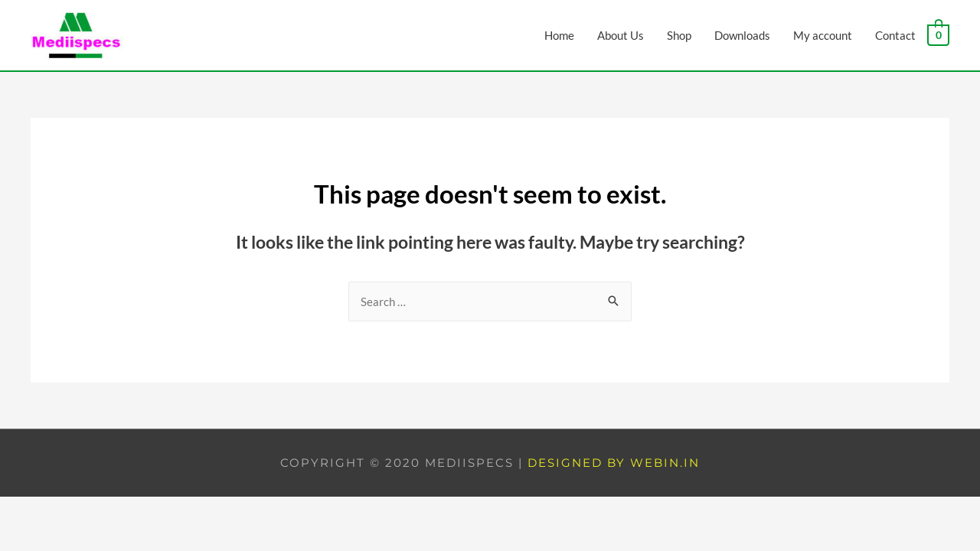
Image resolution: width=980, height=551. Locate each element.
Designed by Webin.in (614, 463)
